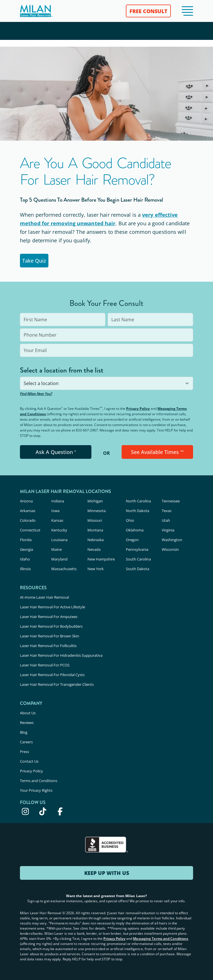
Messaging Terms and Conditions (161, 939)
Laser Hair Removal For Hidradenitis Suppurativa (61, 655)
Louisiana (59, 540)
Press (24, 752)
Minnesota (97, 511)
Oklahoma (135, 530)
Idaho (25, 559)
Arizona (26, 501)
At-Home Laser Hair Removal (44, 597)
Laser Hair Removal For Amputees (49, 617)
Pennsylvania (137, 549)
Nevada (94, 549)
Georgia (26, 549)
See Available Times (157, 452)
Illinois (25, 569)
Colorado (28, 520)
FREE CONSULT (149, 11)
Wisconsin (170, 549)
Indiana (58, 501)
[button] (187, 11)
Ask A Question (56, 452)
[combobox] (106, 383)
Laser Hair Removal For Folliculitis (48, 646)
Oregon (132, 540)
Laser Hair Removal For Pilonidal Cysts (52, 675)
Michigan (95, 501)
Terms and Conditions (39, 781)
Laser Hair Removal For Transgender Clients (57, 684)
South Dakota (138, 569)
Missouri (95, 520)
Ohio (130, 520)
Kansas (57, 520)
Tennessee (171, 501)
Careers (26, 742)
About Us (28, 713)
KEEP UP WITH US (107, 873)
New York (96, 569)
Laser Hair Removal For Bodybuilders (51, 626)
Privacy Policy (138, 409)
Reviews (27, 723)
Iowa (55, 511)
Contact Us (29, 761)
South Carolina (138, 559)
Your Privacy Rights (36, 790)
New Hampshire (101, 559)
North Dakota (138, 511)
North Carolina (138, 501)
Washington (172, 540)
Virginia (168, 530)
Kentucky (59, 530)
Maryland (59, 559)
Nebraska (96, 540)
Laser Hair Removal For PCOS (45, 665)
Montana (95, 530)
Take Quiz (34, 261)
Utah (166, 520)
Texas (167, 511)
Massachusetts (64, 569)
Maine (57, 549)
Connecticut (30, 530)
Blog (24, 732)
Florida (26, 540)
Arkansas (28, 511)
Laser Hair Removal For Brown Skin (50, 636)
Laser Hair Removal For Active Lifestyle (53, 607)
